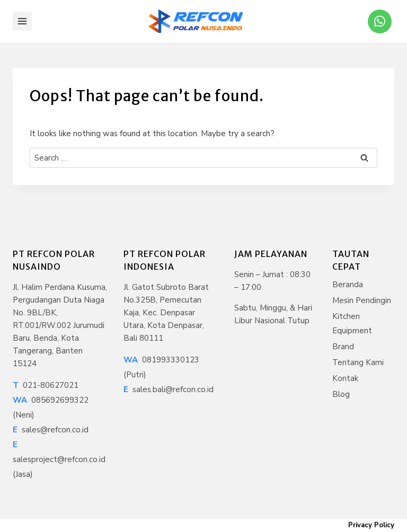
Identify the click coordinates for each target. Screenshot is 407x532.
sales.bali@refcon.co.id (169, 389)
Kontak (345, 378)
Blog (341, 394)
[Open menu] (22, 21)
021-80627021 (46, 385)
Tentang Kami (358, 362)
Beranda (348, 285)
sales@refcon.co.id (51, 430)
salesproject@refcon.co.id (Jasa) (59, 459)
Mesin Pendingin (362, 300)
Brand (343, 347)
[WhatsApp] (380, 21)
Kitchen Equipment (352, 323)
